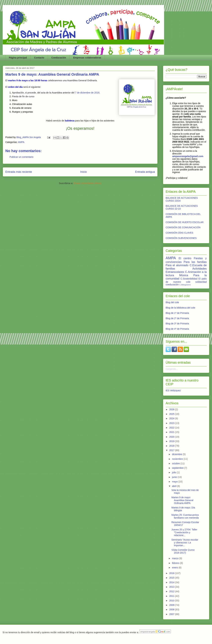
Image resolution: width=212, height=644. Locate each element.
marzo (176, 558)
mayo (175, 482)
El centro (185, 258)
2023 (172, 423)
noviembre (178, 459)
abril (174, 486)
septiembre (178, 468)
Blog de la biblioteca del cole (180, 308)
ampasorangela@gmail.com (188, 156)
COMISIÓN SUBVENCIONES (181, 238)
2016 (172, 573)
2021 (172, 432)
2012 (172, 591)
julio (174, 472)
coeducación (172, 285)
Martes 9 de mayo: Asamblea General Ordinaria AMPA (182, 500)
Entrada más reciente (19, 172)
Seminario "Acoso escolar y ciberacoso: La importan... (185, 543)
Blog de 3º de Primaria (177, 323)
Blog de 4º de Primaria (177, 329)
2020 (172, 437)
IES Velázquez (173, 390)
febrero (176, 563)
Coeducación (59, 58)
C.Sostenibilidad (189, 279)
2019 (172, 441)
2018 (172, 446)
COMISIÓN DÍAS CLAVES (179, 233)
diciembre (177, 454)
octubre (176, 463)
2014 (172, 582)
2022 (172, 428)
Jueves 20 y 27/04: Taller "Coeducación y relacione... (184, 532)
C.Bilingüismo (185, 285)
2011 (172, 596)
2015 (172, 578)
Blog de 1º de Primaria (177, 313)
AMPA (21, 142)
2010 (172, 601)
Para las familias (195, 262)
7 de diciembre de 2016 (87, 93)
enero (175, 568)
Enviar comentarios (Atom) (87, 183)
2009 (172, 605)
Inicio (84, 172)
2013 (172, 587)
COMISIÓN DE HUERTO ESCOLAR (185, 222)
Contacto (39, 58)
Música (184, 275)
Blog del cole (172, 302)
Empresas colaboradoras (87, 58)
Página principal (18, 58)
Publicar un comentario (21, 157)
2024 (172, 418)
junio (175, 477)
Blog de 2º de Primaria (177, 318)
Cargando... (172, 369)
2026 (172, 409)
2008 (172, 610)
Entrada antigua (145, 172)
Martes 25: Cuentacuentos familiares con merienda (185, 516)
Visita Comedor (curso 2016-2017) (183, 551)
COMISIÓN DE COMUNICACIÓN (183, 227)
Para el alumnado (177, 265)
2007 (172, 614)
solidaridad (201, 282)
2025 (172, 414)
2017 (172, 450)
